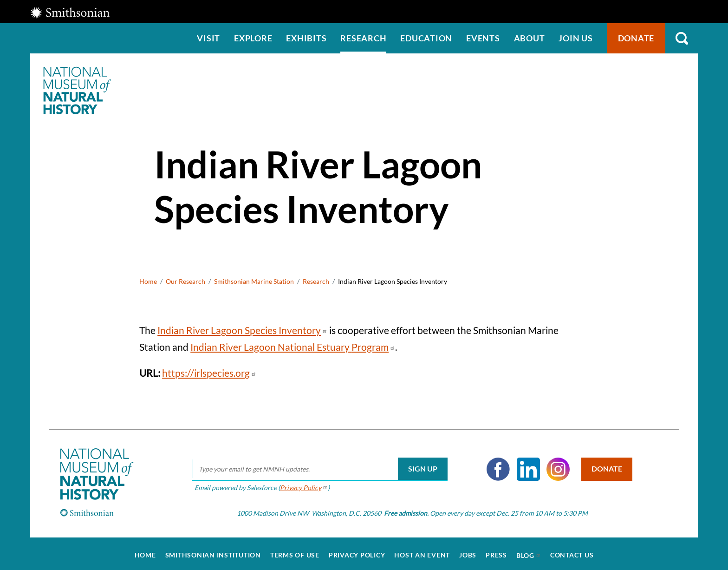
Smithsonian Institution (213, 552)
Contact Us (572, 552)
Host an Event (422, 552)
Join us (575, 38)
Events (483, 38)
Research (363, 38)
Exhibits (306, 38)
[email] (318, 466)
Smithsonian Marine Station (254, 281)
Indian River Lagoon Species (242, 330)
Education (426, 38)
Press (496, 552)
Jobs (468, 552)
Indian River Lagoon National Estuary (293, 347)
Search (682, 38)
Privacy (302, 484)
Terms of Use (295, 552)
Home (148, 281)
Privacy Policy (357, 552)
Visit (208, 38)
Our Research (185, 281)
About (530, 38)
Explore (253, 38)
